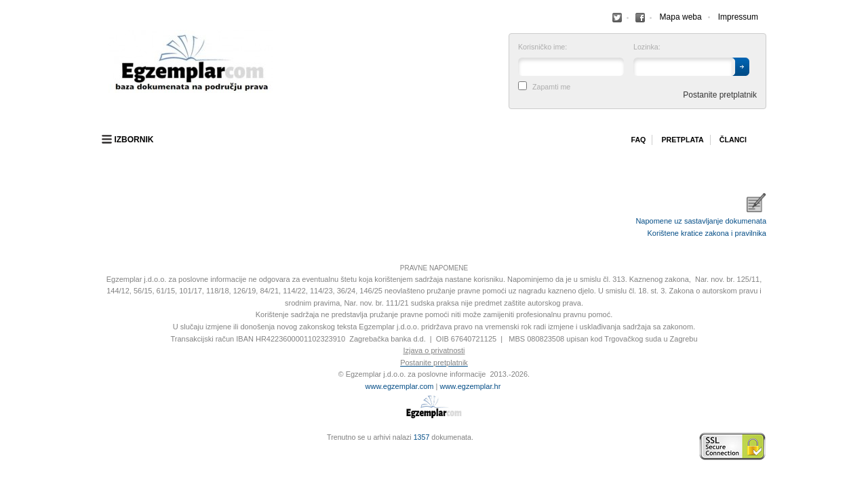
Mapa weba (681, 17)
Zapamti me (551, 87)
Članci (733, 140)
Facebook (617, 18)
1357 (422, 437)
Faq (638, 140)
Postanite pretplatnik (720, 95)
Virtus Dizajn (105, 453)
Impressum (738, 17)
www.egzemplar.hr (470, 386)
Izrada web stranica (105, 447)
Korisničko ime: (542, 47)
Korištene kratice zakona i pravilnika (707, 233)
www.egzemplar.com (400, 386)
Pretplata (682, 140)
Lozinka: (647, 47)
